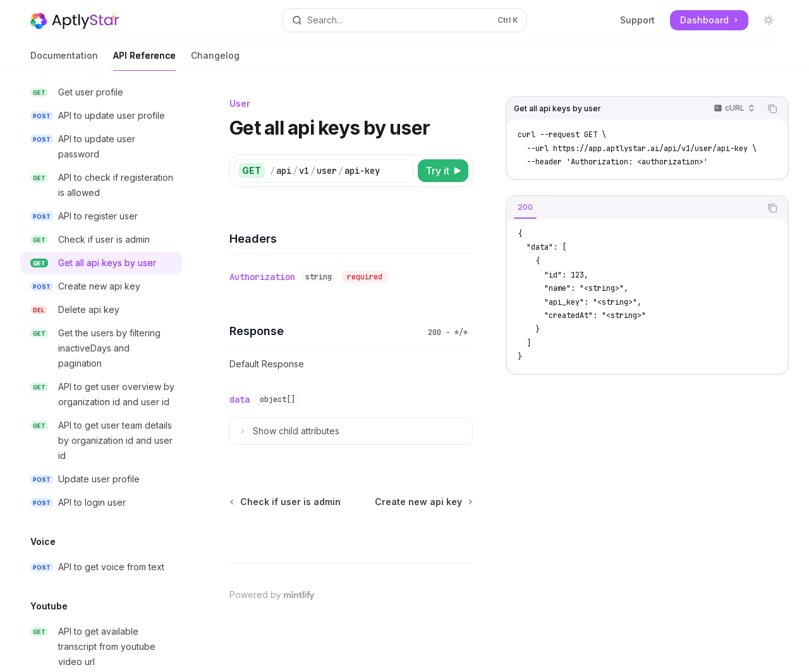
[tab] (525, 207)
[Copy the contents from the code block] (772, 109)
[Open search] (404, 20)
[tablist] (633, 208)
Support (637, 20)
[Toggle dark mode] (769, 20)
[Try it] (443, 171)
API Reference (144, 60)
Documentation (64, 60)
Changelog (215, 60)
